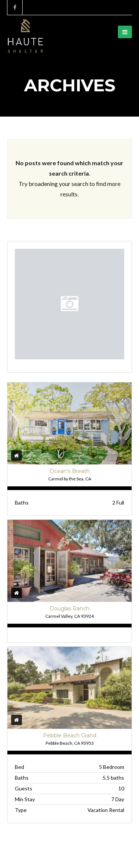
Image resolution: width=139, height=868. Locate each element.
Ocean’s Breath (70, 471)
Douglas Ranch (69, 608)
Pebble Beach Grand (70, 735)
